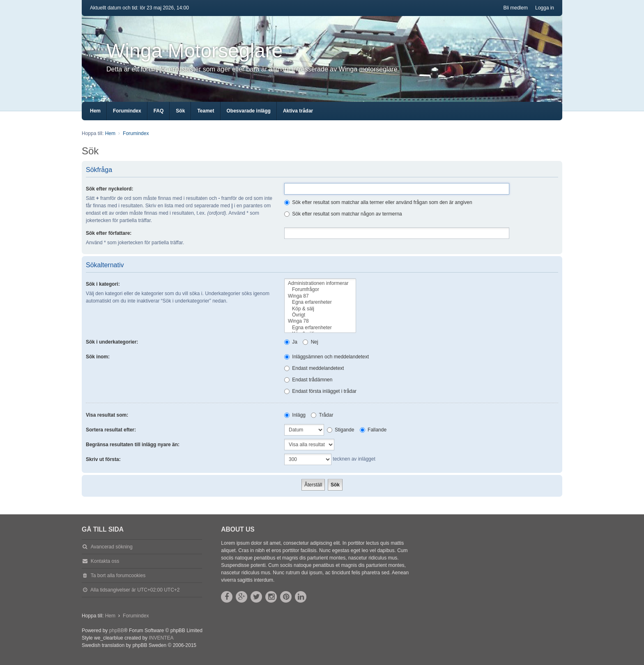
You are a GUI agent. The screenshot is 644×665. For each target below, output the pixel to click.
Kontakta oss (105, 561)
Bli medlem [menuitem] (516, 8)
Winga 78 (320, 321)
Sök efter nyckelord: (109, 189)
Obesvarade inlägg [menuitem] (249, 111)
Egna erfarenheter (320, 302)
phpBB (117, 631)
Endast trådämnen (308, 380)
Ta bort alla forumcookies (118, 576)
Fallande (373, 430)
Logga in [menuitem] (545, 8)
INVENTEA (161, 638)
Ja (291, 342)
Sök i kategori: (103, 284)
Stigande (341, 430)
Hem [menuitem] (95, 111)
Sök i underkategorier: (112, 342)
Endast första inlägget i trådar (320, 391)
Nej (310, 342)
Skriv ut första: (103, 459)
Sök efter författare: (109, 233)
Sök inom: (98, 357)
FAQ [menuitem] (159, 111)
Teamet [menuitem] (206, 111)
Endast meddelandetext (314, 368)
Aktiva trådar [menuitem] (298, 111)
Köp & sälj (320, 309)
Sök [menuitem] (180, 111)
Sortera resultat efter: (111, 430)
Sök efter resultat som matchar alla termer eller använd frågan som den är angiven (378, 202)
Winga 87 (320, 296)
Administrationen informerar (320, 283)
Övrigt (320, 315)
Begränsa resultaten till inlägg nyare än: (133, 445)
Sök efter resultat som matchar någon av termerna (343, 214)
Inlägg (295, 415)
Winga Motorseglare (195, 51)
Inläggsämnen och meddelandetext (327, 357)
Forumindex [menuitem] (127, 111)
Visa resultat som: (107, 415)
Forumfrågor (320, 290)
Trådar (322, 415)
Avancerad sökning (112, 547)
